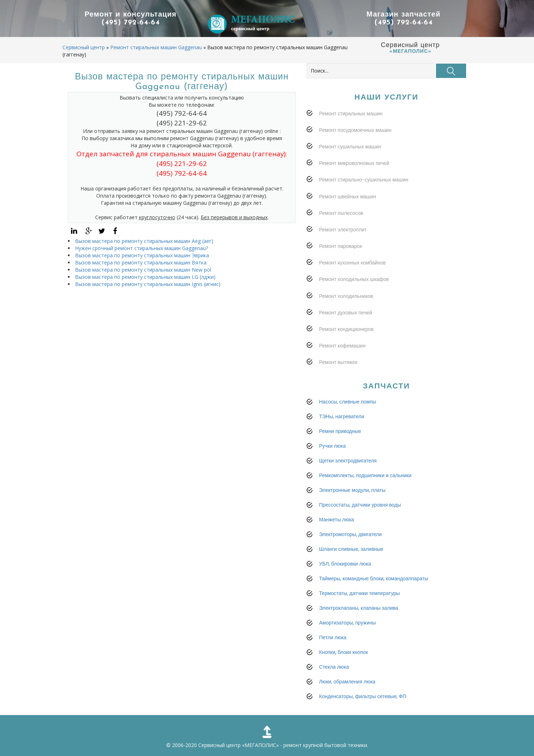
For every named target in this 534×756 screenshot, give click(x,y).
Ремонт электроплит (343, 230)
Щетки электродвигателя (348, 461)
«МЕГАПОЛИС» (260, 745)
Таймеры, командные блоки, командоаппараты (374, 578)
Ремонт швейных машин (348, 197)
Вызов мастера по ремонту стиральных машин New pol (143, 270)
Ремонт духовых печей (346, 313)
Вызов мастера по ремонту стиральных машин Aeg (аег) (144, 241)
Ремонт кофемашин (342, 346)
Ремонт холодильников (346, 296)
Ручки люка (333, 446)
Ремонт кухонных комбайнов (353, 263)
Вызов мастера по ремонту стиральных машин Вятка (141, 262)
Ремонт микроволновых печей (354, 163)
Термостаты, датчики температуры (360, 593)
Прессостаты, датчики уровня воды (360, 505)
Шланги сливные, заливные (351, 549)
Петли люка (333, 637)
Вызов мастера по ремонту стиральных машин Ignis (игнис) (148, 284)
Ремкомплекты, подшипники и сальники (365, 475)
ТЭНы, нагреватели (342, 416)
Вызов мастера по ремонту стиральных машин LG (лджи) (145, 277)
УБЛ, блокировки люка (345, 564)
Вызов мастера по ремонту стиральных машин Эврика (142, 255)
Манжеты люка (337, 520)
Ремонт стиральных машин (351, 114)
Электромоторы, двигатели (351, 534)
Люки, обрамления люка (347, 682)
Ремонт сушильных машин (350, 147)
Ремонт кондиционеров (347, 329)
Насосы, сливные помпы (348, 402)
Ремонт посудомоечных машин (355, 130)
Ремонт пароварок (341, 246)
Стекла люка (334, 667)
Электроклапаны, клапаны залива (359, 608)
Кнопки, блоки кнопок (344, 652)
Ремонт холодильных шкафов (354, 279)
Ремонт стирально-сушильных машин (364, 180)
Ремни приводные (340, 431)
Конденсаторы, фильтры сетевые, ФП (363, 696)
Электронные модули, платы (352, 490)
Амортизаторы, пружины (348, 623)
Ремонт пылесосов (341, 213)
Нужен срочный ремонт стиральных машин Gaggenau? (141, 248)
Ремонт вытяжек (338, 362)
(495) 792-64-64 (131, 23)
